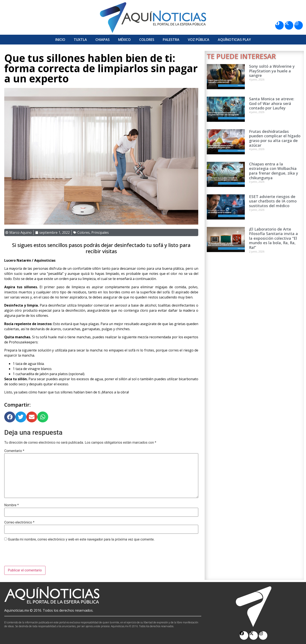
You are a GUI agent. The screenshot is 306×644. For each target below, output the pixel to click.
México (124, 40)
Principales (100, 232)
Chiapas (103, 40)
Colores (147, 40)
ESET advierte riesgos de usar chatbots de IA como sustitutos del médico (273, 201)
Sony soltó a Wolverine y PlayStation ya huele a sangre (272, 71)
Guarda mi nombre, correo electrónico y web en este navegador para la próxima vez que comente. (81, 539)
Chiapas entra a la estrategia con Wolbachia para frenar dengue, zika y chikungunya (274, 171)
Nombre (11, 505)
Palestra (171, 40)
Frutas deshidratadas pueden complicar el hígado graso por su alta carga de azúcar (275, 138)
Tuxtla (80, 40)
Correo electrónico (19, 522)
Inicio (60, 40)
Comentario (14, 451)
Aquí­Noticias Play (234, 40)
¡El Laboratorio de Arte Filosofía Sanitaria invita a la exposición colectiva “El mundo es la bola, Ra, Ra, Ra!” (273, 238)
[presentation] (37, 555)
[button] (10, 417)
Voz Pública (199, 40)
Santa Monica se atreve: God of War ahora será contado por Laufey (272, 103)
